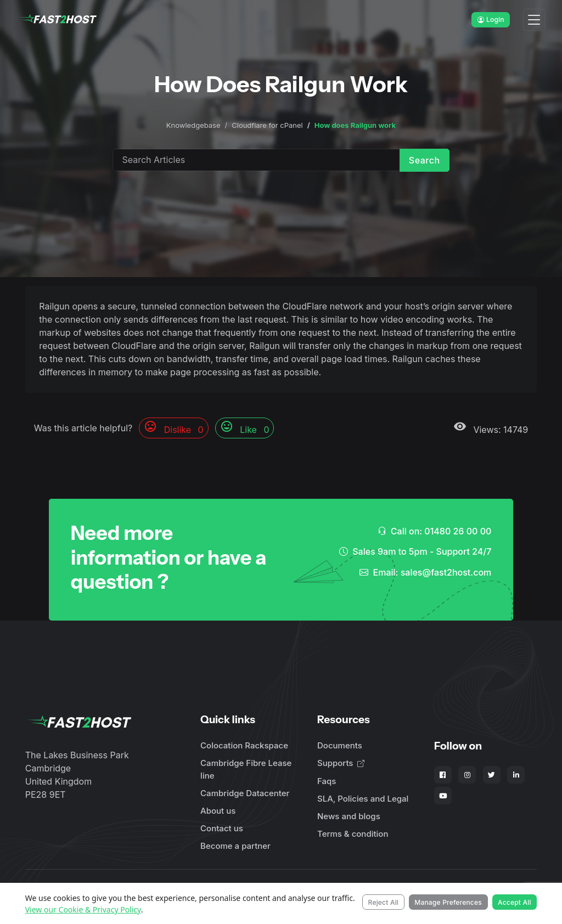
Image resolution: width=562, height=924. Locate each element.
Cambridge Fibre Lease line (246, 769)
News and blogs (349, 816)
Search (425, 160)
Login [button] (491, 19)
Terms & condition (353, 834)
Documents (340, 745)
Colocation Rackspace (244, 745)
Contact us (222, 828)
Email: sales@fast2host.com (425, 572)
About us (218, 811)
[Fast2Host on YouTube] (443, 796)
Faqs (327, 781)
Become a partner (235, 846)
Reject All (384, 902)
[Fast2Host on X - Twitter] (492, 775)
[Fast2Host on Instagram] (467, 775)
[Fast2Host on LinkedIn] (516, 775)
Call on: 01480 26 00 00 (435, 531)
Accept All (515, 902)
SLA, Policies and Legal (363, 799)
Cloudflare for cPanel (267, 125)
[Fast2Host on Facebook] (443, 775)
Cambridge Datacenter (245, 793)
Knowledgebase (193, 125)
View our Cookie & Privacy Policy (83, 909)
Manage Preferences (448, 902)
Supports (341, 763)
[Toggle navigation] (534, 20)
